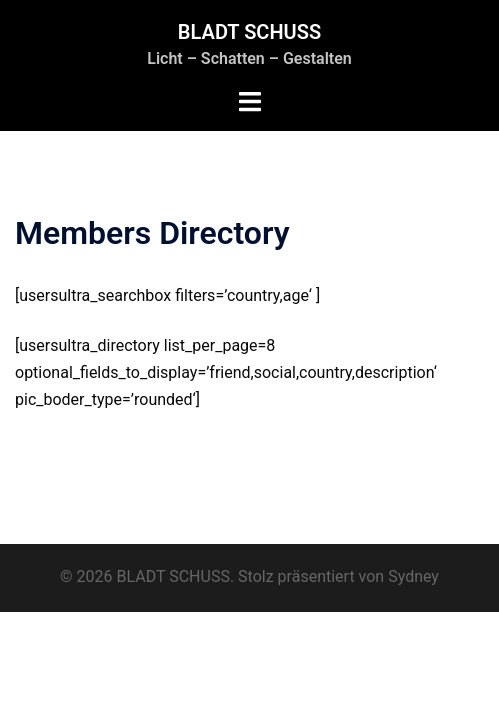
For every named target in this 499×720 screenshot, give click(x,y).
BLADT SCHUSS (249, 32)
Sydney (413, 576)
